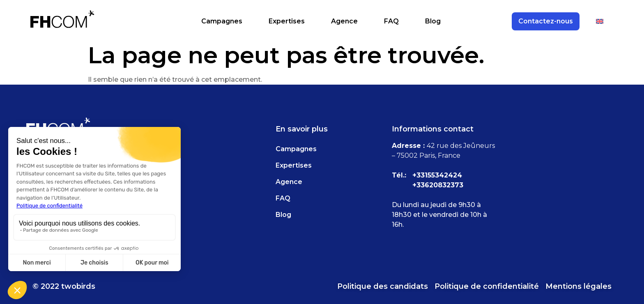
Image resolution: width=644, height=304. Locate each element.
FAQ (391, 21)
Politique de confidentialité (487, 286)
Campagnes (222, 21)
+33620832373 (438, 185)
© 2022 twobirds (64, 286)
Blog (433, 21)
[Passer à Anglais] (600, 21)
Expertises (287, 21)
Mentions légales (578, 286)
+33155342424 (437, 175)
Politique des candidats (383, 286)
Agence (344, 21)
